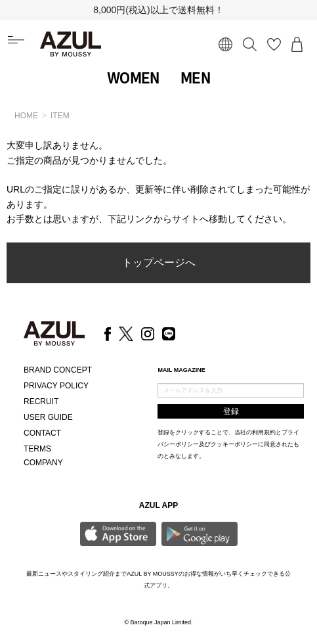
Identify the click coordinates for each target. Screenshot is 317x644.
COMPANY (43, 463)
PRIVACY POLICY (56, 386)
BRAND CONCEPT (58, 370)
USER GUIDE (48, 417)
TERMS (37, 449)
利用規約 (264, 432)
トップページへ (159, 263)
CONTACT (42, 433)
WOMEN (133, 78)
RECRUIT (41, 402)
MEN (195, 78)
